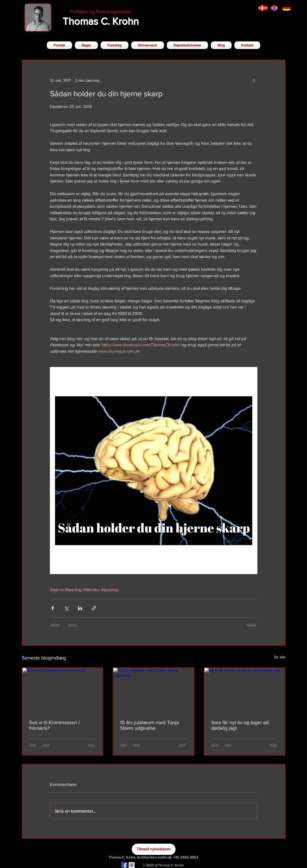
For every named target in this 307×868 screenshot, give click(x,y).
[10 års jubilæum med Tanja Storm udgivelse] (153, 690)
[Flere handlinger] (254, 80)
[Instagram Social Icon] (132, 865)
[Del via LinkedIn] (80, 608)
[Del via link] (94, 608)
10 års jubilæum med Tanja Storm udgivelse (149, 725)
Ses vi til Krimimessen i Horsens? (54, 725)
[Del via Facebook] (53, 608)
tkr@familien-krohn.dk (154, 857)
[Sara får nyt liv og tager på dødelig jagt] (245, 690)
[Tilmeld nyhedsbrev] (154, 849)
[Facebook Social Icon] (124, 865)
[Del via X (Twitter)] (66, 608)
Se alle (280, 657)
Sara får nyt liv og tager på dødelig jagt (240, 725)
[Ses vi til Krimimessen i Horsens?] (63, 690)
